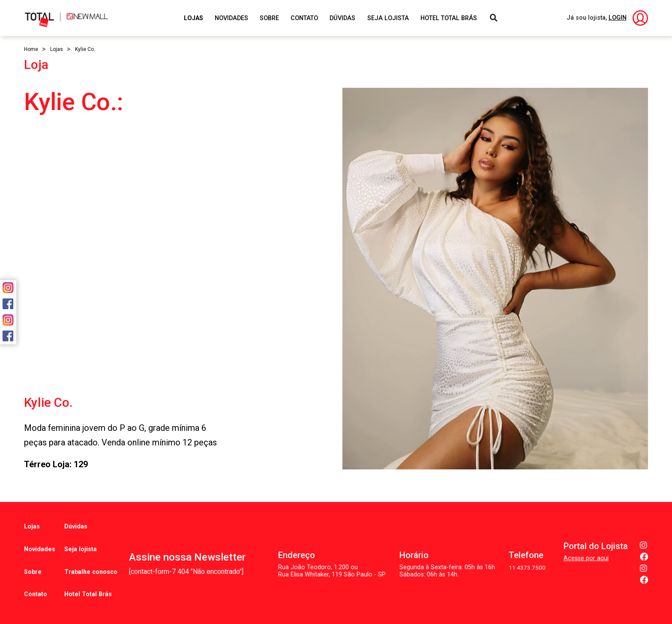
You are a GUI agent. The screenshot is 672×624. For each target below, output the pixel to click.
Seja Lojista (388, 18)
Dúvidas (342, 18)
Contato (304, 18)
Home (31, 49)
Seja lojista (79, 539)
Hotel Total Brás (449, 18)
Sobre (269, 18)
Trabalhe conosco (90, 556)
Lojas (193, 18)
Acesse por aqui (586, 545)
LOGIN (618, 18)
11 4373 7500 (527, 554)
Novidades (231, 18)
